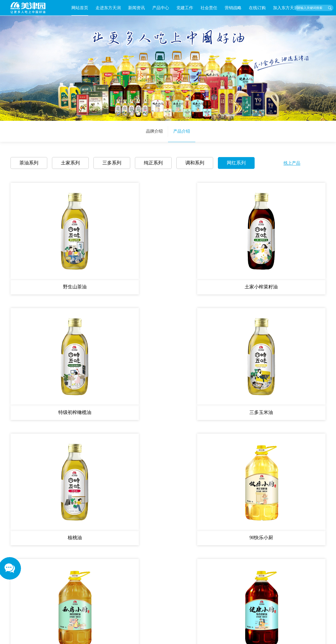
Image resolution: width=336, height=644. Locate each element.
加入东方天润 (286, 8)
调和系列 (195, 163)
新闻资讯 (136, 8)
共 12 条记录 (124, 363)
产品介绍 (182, 131)
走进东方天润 (108, 8)
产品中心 (161, 8)
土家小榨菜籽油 (128, 247)
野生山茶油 (48, 247)
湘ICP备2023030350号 (274, 639)
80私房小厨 (208, 333)
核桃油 (48, 333)
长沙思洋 (318, 639)
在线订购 (257, 8)
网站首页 (80, 8)
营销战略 (233, 8)
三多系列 (112, 163)
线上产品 (292, 163)
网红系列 (236, 163)
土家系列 (70, 163)
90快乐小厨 (128, 333)
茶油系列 (29, 163)
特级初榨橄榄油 (208, 247)
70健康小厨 (288, 333)
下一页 (181, 363)
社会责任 (209, 8)
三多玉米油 (288, 247)
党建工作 (185, 8)
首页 (145, 363)
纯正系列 (153, 163)
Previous (12, 622)
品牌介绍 (154, 131)
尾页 (197, 363)
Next (110, 622)
